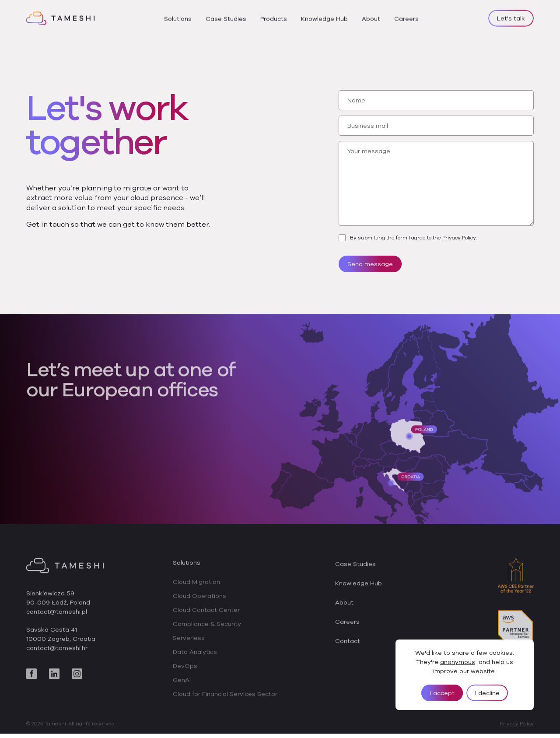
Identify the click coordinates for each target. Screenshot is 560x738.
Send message (370, 264)
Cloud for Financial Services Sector (225, 696)
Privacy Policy (517, 726)
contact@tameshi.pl (57, 614)
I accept (442, 693)
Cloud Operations (199, 598)
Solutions (178, 17)
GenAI (182, 682)
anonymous (458, 662)
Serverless (189, 640)
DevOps (185, 668)
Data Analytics (195, 654)
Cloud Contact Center (206, 612)
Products (274, 17)
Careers (406, 17)
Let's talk (511, 17)
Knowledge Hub (324, 17)
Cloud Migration (196, 584)
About (371, 17)
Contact (348, 643)
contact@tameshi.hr (57, 650)
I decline (487, 693)
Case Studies (226, 17)
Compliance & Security (207, 626)
